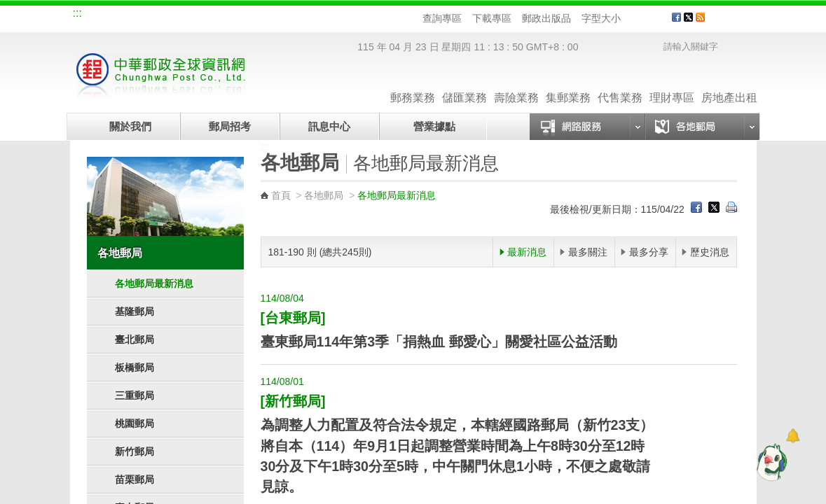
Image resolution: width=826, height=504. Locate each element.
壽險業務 (516, 84)
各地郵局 (120, 253)
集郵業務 (568, 84)
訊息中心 (329, 126)
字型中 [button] (643, 19)
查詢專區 (442, 18)
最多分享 (649, 252)
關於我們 (130, 126)
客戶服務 (736, 22)
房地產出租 (729, 84)
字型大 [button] (656, 19)
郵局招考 (230, 126)
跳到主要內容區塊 (7, 7)
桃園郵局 (135, 423)
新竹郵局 (135, 451)
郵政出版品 (546, 18)
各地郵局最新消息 (154, 283)
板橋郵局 (135, 367)
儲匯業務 (464, 84)
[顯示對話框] (793, 436)
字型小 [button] (629, 19)
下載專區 (492, 18)
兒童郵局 (245, 15)
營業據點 (433, 126)
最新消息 (527, 252)
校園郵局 (198, 15)
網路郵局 (291, 15)
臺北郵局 (135, 339)
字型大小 (601, 18)
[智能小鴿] (770, 462)
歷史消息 (710, 252)
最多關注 (588, 252)
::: (77, 13)
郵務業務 (413, 84)
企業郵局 (151, 15)
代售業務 (620, 84)
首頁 (281, 195)
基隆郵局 (135, 311)
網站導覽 (104, 15)
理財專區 (672, 84)
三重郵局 (135, 395)
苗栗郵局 (135, 479)
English (340, 15)
